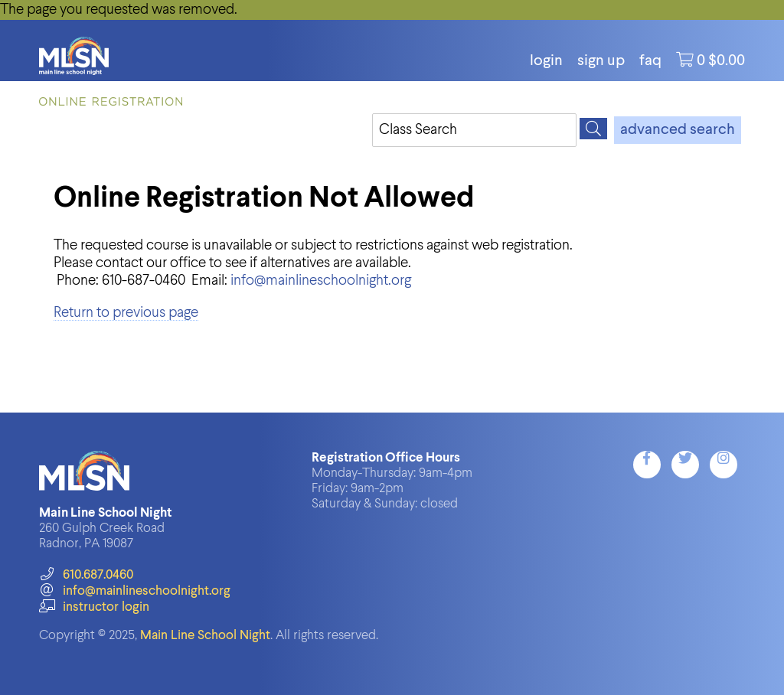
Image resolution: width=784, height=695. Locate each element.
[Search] (593, 129)
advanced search (678, 130)
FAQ (650, 61)
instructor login (94, 607)
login (546, 61)
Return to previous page (126, 313)
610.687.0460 (86, 575)
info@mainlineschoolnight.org (321, 281)
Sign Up (601, 61)
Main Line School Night (205, 636)
